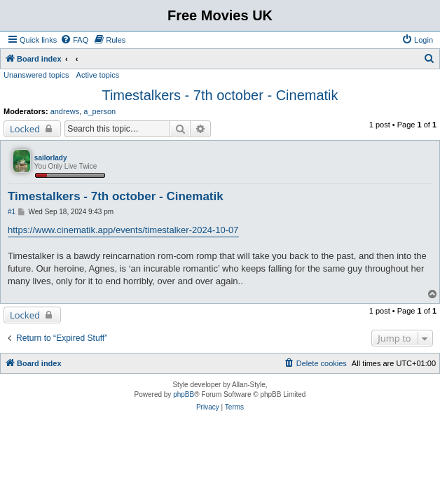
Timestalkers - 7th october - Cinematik (220, 95)
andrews (65, 111)
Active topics (98, 75)
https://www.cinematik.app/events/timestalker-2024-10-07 (123, 230)
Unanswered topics (36, 75)
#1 (12, 212)
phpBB (184, 394)
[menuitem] (74, 40)
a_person (99, 111)
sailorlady (51, 158)
